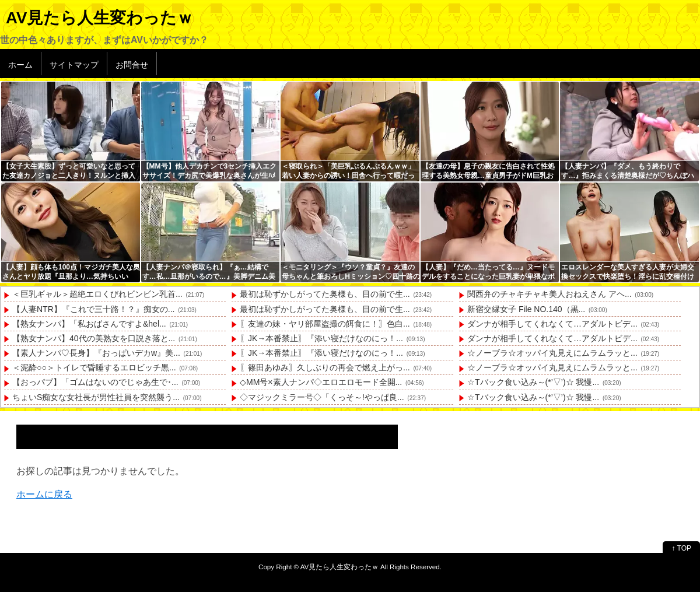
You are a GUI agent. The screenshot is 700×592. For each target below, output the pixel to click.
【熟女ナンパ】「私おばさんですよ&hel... (89, 324)
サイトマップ (74, 65)
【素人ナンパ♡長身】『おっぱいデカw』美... (96, 353)
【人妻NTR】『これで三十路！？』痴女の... (93, 309)
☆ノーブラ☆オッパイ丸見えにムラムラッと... (552, 353)
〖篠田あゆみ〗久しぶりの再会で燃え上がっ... (325, 367)
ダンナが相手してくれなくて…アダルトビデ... (552, 324)
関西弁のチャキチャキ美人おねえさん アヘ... (549, 294)
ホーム (20, 65)
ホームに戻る (44, 494)
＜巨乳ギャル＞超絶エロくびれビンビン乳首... (97, 294)
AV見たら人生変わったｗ (99, 18)
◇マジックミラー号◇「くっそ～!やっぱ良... (322, 397)
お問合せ (132, 65)
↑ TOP (681, 548)
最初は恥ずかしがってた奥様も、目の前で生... (325, 294)
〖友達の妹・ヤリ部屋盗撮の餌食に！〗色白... (325, 324)
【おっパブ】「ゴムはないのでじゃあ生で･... (95, 382)
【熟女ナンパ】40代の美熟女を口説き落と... (94, 338)
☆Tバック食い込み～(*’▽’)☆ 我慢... (533, 382)
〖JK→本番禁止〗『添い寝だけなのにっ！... (321, 338)
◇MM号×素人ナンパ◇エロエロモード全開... (321, 382)
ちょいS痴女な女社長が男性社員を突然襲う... (96, 397)
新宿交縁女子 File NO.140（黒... (526, 309)
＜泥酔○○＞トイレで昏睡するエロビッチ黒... (94, 367)
